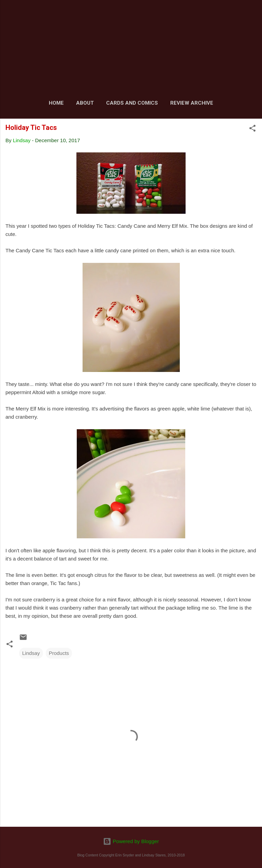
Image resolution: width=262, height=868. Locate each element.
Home (56, 103)
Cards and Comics (132, 103)
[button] (252, 129)
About (85, 103)
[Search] (252, 14)
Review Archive (192, 103)
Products (59, 653)
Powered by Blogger (131, 841)
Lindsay (31, 653)
